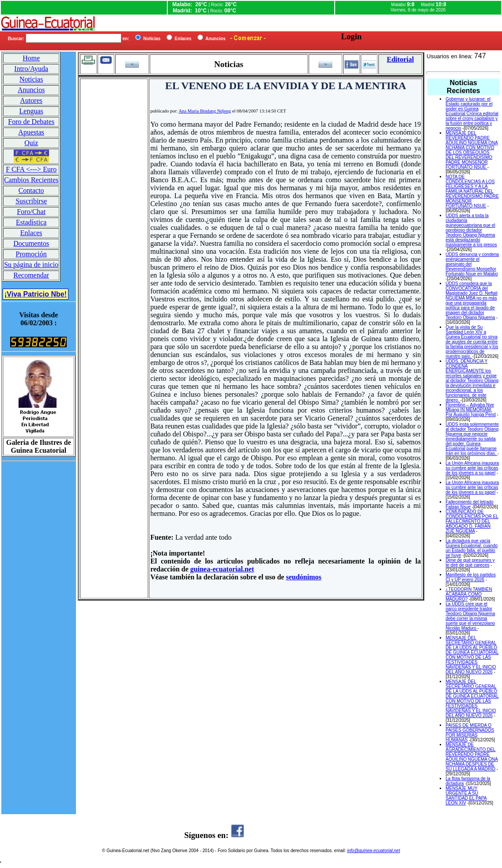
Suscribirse (31, 201)
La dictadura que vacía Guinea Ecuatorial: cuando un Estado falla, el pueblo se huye (472, 548)
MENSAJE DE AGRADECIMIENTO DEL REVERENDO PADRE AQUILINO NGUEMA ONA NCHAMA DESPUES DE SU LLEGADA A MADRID (472, 757)
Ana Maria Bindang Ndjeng (205, 111)
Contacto (31, 190)
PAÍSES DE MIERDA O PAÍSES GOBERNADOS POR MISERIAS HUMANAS (470, 733)
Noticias (31, 79)
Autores (31, 100)
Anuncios (31, 90)
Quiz (31, 143)
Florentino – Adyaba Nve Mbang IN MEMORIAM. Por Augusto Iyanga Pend (470, 410)
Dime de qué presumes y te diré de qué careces (470, 563)
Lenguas (31, 111)
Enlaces (31, 233)
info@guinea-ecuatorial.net (374, 851)
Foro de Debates (31, 122)
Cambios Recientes (31, 180)
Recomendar (31, 275)
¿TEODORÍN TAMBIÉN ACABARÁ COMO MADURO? (469, 594)
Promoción (31, 254)
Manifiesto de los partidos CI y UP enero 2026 (470, 577)
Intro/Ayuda (31, 69)
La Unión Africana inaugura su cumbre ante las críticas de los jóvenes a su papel (472, 468)
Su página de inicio (31, 265)
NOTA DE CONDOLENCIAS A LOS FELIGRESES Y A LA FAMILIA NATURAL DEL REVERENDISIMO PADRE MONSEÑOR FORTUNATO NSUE (472, 191)
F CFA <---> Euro (31, 169)
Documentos (31, 243)
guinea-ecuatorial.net (222, 569)
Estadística (31, 222)
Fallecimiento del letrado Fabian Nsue (469, 504)
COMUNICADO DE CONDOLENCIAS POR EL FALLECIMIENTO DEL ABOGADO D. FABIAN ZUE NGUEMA (472, 521)
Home (31, 58)
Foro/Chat (31, 212)
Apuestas (31, 132)
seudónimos (304, 577)
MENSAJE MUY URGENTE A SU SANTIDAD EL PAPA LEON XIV (466, 796)
